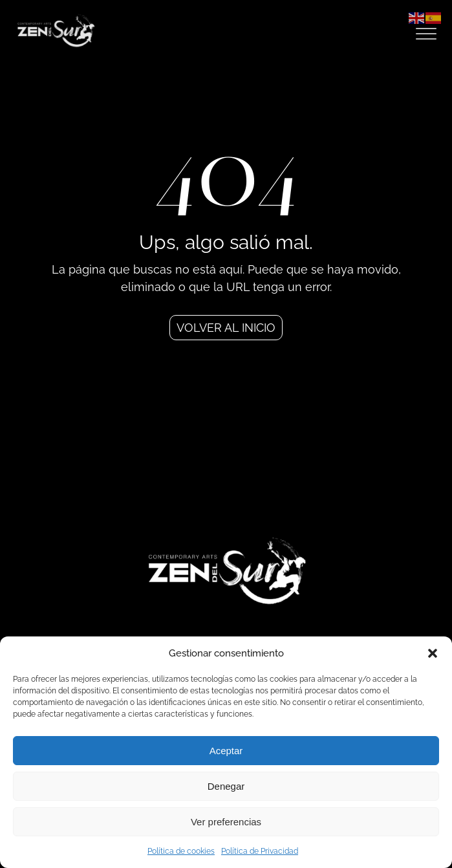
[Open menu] (426, 34)
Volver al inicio (226, 328)
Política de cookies (181, 851)
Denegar (226, 786)
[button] (433, 653)
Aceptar (226, 751)
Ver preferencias (226, 822)
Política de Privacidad (260, 851)
